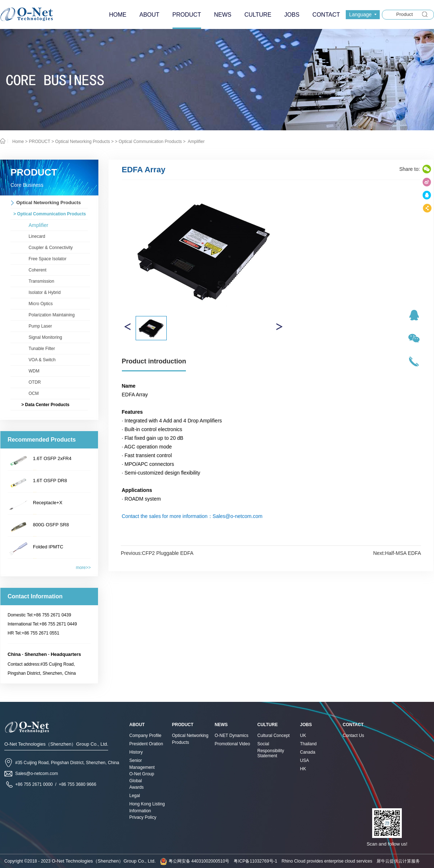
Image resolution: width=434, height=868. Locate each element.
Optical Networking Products (83, 142)
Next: (397, 553)
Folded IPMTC (48, 547)
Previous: (157, 553)
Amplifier (195, 142)
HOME (118, 15)
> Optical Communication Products (148, 142)
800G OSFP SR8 (51, 525)
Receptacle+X (48, 503)
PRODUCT (40, 142)
